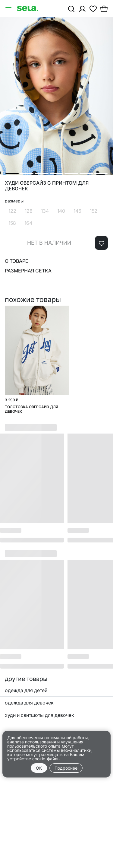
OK (39, 768)
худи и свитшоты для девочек (39, 715)
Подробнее (66, 768)
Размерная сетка (28, 271)
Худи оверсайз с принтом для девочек (47, 186)
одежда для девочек (29, 703)
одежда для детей (26, 690)
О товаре (17, 261)
